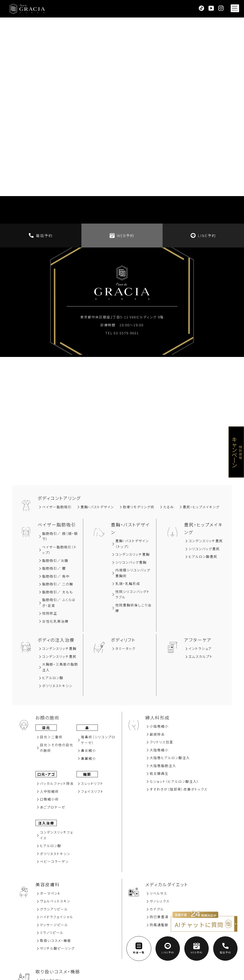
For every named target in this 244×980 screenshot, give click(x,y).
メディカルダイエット (167, 884)
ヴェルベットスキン (55, 901)
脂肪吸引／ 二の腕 (58, 584)
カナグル (157, 909)
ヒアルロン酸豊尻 (203, 556)
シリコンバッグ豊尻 (204, 549)
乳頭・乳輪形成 (128, 584)
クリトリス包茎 (161, 742)
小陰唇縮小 (159, 726)
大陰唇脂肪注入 (163, 766)
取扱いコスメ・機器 (55, 940)
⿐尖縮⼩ (89, 750)
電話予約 (41, 236)
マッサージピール (54, 925)
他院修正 (50, 613)
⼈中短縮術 (49, 791)
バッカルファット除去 (57, 783)
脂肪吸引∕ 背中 (56, 576)
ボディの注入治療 (56, 640)
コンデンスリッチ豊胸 (133, 554)
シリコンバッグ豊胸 (131, 562)
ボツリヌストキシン (57, 686)
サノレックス (160, 901)
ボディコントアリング (59, 498)
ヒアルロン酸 (53, 678)
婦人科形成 (157, 718)
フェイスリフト (92, 791)
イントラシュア (200, 648)
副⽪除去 (157, 734)
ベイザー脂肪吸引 (57, 507)
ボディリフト (123, 640)
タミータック (125, 648)
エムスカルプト (201, 656)
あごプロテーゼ (53, 807)
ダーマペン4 (50, 893)
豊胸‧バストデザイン (97, 507)
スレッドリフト (92, 783)
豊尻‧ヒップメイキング (201, 507)
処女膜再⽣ (159, 773)
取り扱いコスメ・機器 (58, 971)
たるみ (169, 507)
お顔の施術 (47, 718)
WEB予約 (122, 236)
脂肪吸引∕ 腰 (54, 568)
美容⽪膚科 (48, 884)
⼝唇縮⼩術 (49, 799)
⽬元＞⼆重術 (51, 737)
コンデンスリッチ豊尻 (206, 541)
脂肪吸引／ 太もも (58, 592)
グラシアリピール (54, 909)
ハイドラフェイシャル (57, 917)
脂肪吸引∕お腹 (55, 560)
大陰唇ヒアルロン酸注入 (170, 758)
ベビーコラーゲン (54, 861)
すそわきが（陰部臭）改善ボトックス (179, 789)
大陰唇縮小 (159, 750)
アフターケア (198, 640)
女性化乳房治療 (55, 621)
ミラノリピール (52, 932)
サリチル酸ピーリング (57, 948)
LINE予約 (203, 236)
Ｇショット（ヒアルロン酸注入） (174, 781)
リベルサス (158, 893)
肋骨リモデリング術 (139, 507)
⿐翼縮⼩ (89, 758)
